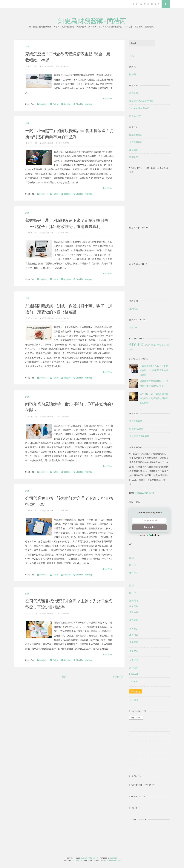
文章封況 (134, 660)
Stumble (78, 104)
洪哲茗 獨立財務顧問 (139, 436)
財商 (141, 345)
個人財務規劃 (136, 142)
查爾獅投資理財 (137, 429)
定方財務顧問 (136, 421)
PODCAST (134, 674)
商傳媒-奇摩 (135, 116)
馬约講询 (136, 691)
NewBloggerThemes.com (111, 860)
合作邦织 (134, 573)
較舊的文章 (118, 677)
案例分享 (134, 157)
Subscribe (149, 527)
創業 (27, 46)
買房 (159, 345)
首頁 (64, 677)
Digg (89, 104)
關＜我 (133, 565)
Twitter (54, 104)
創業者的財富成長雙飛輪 (141, 101)
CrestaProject (78, 860)
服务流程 (134, 620)
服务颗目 (134, 600)
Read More (108, 98)
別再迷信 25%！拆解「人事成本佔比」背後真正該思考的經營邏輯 (154, 370)
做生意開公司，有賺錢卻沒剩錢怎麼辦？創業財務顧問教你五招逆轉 (154, 398)
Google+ (66, 104)
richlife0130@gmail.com (144, 493)
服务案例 (134, 651)
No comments (63, 66)
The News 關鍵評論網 (139, 108)
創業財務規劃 (136, 135)
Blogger (114, 858)
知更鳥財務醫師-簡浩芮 (92, 20)
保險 (164, 345)
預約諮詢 (134, 309)
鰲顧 (131, 557)
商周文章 (134, 93)
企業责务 (134, 606)
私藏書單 (151, 345)
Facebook (42, 104)
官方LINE (133, 328)
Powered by (149, 535)
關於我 (133, 74)
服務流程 (134, 150)
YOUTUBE (134, 681)
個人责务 (134, 629)
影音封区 (134, 668)
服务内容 (134, 612)
